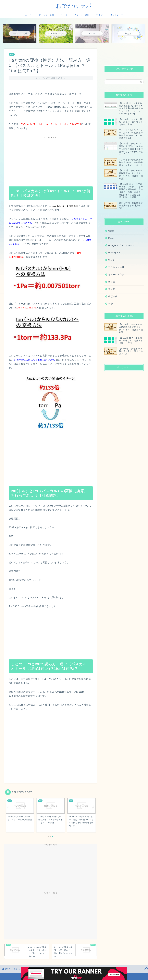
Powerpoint (114, 253)
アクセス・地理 (46, 15)
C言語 (111, 231)
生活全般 (113, 296)
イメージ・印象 (82, 15)
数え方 (100, 15)
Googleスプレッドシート (121, 245)
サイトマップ (117, 15)
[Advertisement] (51, 160)
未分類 (112, 289)
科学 (12, 54)
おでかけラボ (74, 6)
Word (111, 260)
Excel (64, 15)
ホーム (28, 15)
